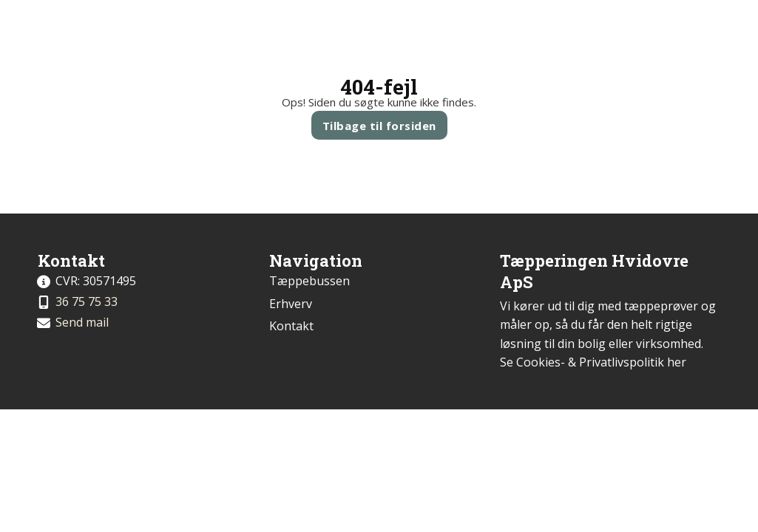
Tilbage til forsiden (379, 126)
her (677, 362)
